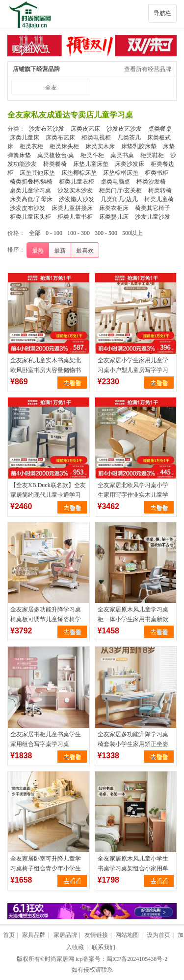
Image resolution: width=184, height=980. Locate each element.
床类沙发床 (130, 164)
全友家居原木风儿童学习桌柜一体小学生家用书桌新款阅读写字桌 (133, 619)
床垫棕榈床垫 (121, 173)
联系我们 (104, 947)
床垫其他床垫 (37, 173)
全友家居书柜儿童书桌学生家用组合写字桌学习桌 (46, 739)
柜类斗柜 (92, 155)
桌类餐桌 (160, 129)
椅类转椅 (160, 190)
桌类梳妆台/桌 (56, 155)
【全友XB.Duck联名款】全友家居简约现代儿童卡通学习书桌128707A (48, 495)
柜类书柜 (157, 173)
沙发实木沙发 (75, 190)
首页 (9, 935)
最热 (38, 251)
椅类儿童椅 (159, 199)
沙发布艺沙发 (47, 129)
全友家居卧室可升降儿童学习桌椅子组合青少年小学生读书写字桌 (46, 868)
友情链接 (96, 935)
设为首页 (158, 935)
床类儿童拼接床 (72, 208)
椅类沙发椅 (151, 182)
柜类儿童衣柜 (77, 182)
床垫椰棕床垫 (79, 173)
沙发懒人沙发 (77, 199)
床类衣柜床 (114, 208)
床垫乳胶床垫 (139, 146)
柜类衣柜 (31, 146)
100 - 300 (79, 233)
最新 (60, 251)
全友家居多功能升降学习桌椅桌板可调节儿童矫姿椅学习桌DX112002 (46, 619)
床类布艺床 (60, 138)
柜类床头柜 (64, 146)
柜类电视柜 (96, 138)
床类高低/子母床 (31, 199)
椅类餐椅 (55, 164)
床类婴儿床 (114, 217)
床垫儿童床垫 (91, 164)
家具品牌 (34, 935)
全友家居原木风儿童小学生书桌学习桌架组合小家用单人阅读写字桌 (133, 868)
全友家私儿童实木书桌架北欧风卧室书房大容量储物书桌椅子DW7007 (46, 370)
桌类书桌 (122, 155)
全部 (35, 233)
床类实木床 (100, 146)
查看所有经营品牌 (148, 69)
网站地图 (127, 935)
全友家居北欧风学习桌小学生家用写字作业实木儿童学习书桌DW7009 (133, 495)
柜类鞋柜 (152, 155)
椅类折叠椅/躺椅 (31, 182)
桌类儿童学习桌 (30, 190)
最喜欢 (85, 251)
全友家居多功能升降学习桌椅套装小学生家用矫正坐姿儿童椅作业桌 (133, 744)
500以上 (132, 233)
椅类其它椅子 (153, 208)
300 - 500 (106, 233)
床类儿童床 (25, 138)
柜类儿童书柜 (75, 217)
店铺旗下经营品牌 (36, 69)
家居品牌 (65, 935)
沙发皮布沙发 (27, 208)
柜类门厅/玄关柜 (120, 190)
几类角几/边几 (119, 199)
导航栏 (162, 13)
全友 (51, 88)
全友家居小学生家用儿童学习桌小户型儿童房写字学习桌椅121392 (133, 370)
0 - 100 (54, 233)
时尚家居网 (59, 959)
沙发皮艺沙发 (124, 129)
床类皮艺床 (85, 129)
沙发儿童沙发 (153, 217)
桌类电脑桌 (115, 182)
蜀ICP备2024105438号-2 (137, 959)
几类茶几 (129, 138)
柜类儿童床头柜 (30, 217)
